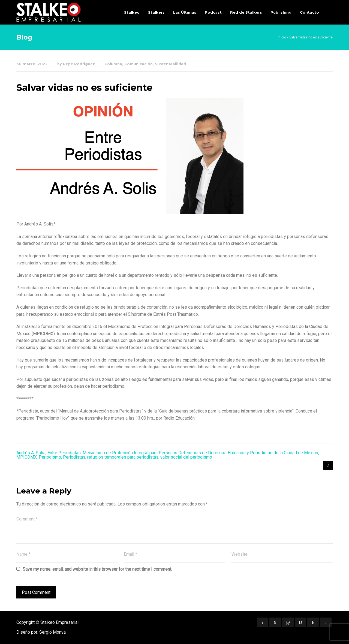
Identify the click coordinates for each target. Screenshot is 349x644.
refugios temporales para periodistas (123, 457)
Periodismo (50, 457)
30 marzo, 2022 (32, 64)
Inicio (282, 37)
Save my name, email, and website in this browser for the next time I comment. (97, 569)
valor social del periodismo (186, 457)
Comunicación (139, 64)
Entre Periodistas (64, 453)
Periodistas (74, 457)
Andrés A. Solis (31, 453)
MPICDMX (27, 457)
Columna (113, 64)
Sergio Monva (52, 632)
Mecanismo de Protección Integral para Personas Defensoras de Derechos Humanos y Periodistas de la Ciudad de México (200, 453)
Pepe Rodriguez (79, 64)
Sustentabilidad (171, 64)
